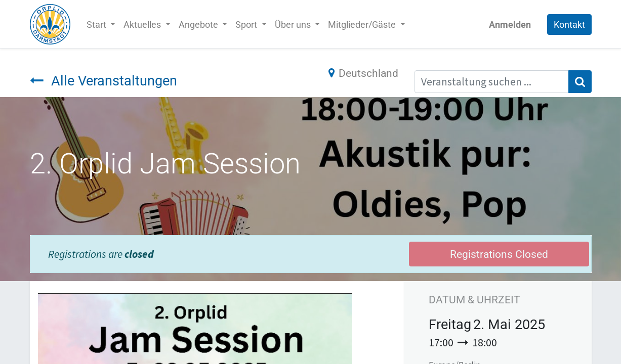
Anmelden (510, 25)
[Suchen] (580, 82)
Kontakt (569, 25)
